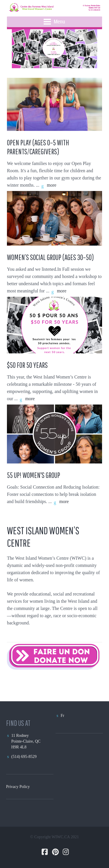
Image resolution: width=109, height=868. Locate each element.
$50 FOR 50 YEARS (27, 365)
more (52, 185)
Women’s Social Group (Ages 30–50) (51, 257)
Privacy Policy (18, 787)
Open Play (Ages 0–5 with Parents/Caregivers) (38, 147)
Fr (62, 716)
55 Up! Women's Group (34, 475)
